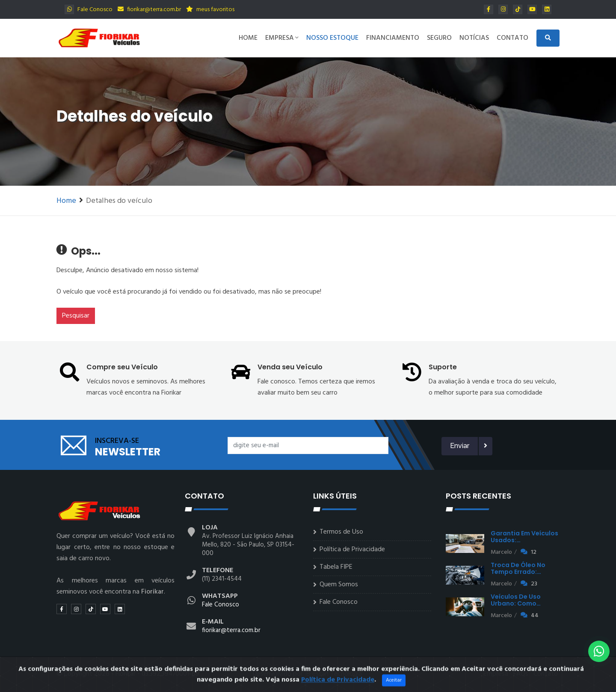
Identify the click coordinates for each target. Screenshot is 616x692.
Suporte (443, 367)
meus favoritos (210, 10)
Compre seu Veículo (122, 367)
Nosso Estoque (332, 38)
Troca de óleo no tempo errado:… (518, 568)
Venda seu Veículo (290, 367)
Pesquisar (76, 316)
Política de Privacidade (352, 549)
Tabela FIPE (336, 567)
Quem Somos (339, 585)
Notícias (474, 38)
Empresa (282, 38)
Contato (512, 38)
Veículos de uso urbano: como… (516, 600)
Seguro (439, 38)
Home (248, 38)
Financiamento (393, 38)
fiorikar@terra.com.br (149, 10)
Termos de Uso (341, 532)
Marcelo (501, 552)
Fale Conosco (89, 10)
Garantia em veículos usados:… (524, 537)
